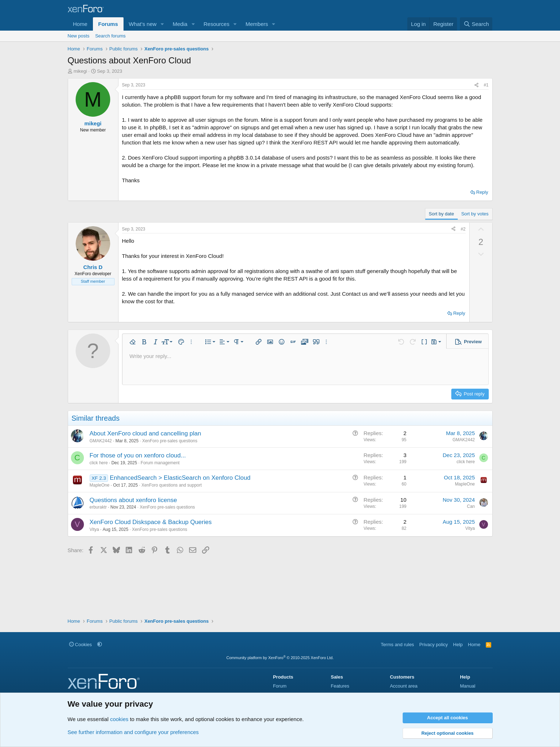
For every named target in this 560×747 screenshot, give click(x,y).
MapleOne (100, 485)
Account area (404, 686)
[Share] (476, 85)
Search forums (110, 36)
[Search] (476, 24)
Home (80, 24)
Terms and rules (397, 645)
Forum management (160, 463)
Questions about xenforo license (133, 500)
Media (180, 24)
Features (340, 686)
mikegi (80, 71)
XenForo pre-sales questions (170, 441)
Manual (468, 686)
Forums (108, 24)
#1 (486, 85)
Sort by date (442, 214)
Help (458, 645)
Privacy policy (433, 645)
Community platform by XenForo (280, 658)
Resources (216, 24)
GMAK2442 (101, 441)
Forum (280, 686)
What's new (143, 24)
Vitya (94, 529)
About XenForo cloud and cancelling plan (145, 433)
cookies (119, 719)
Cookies (81, 645)
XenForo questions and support (172, 485)
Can (471, 506)
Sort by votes (475, 214)
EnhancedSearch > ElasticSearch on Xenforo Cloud (180, 478)
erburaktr (98, 507)
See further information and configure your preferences (133, 732)
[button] (162, 24)
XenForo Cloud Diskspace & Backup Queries (151, 522)
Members (257, 24)
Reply (482, 192)
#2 (463, 229)
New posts (79, 36)
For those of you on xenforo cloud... (138, 455)
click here (99, 463)
